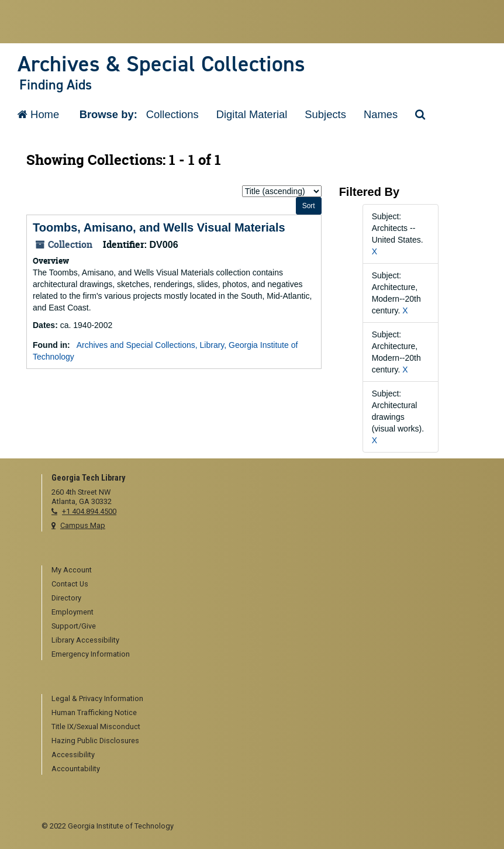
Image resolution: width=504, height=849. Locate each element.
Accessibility (73, 755)
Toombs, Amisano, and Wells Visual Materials (159, 227)
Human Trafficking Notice (94, 712)
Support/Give (74, 626)
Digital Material (252, 114)
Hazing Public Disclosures (95, 741)
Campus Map (83, 525)
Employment (73, 612)
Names (381, 114)
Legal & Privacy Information (97, 698)
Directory (66, 598)
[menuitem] (257, 571)
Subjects (325, 114)
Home (38, 114)
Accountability (76, 769)
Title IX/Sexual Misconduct (96, 727)
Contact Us (70, 584)
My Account (72, 570)
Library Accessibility (85, 640)
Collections (172, 114)
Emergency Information (91, 654)
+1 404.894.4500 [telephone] (89, 511)
